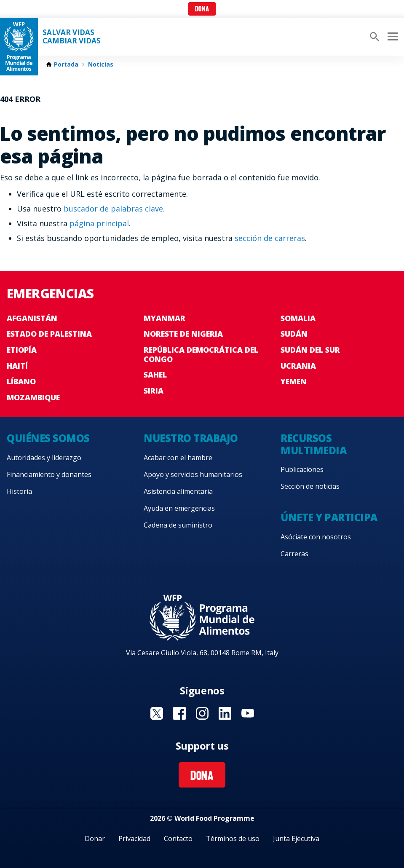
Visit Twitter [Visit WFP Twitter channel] (157, 713)
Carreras (294, 554)
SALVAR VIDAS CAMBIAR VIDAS (72, 37)
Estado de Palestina (49, 334)
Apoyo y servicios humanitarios (193, 474)
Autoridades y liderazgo (44, 458)
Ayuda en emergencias (179, 508)
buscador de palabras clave (113, 209)
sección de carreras (270, 238)
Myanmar (165, 318)
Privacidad (134, 839)
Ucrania (298, 366)
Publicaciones (302, 469)
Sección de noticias (310, 486)
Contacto (178, 839)
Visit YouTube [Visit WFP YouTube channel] (248, 713)
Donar (95, 839)
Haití (17, 366)
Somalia (298, 318)
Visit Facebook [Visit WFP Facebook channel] (179, 713)
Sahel (155, 375)
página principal (99, 223)
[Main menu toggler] (391, 37)
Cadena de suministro (178, 525)
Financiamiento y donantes (49, 474)
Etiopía (22, 350)
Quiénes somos (48, 438)
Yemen (294, 381)
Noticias (101, 64)
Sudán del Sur (310, 350)
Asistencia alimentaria (178, 491)
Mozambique (33, 397)
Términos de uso (233, 839)
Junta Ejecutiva (296, 839)
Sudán (294, 334)
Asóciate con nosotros (316, 537)
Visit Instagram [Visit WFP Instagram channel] (202, 713)
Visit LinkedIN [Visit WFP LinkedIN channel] (225, 713)
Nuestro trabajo (191, 438)
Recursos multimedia (313, 444)
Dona (202, 9)
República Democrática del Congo (201, 354)
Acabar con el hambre (178, 458)
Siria (154, 391)
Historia (19, 491)
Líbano (21, 381)
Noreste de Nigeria (183, 334)
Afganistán (32, 318)
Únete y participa (329, 517)
